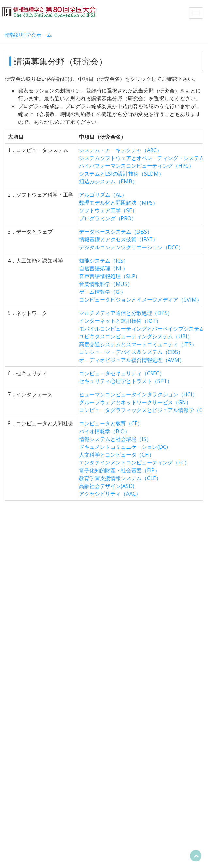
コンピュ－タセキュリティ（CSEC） (122, 373)
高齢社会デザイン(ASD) (107, 486)
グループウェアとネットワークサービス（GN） (135, 402)
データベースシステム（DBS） (116, 232)
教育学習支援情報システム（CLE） (120, 478)
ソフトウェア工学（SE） (108, 210)
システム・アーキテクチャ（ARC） (120, 150)
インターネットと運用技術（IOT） (120, 321)
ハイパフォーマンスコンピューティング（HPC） (136, 166)
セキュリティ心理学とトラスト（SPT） (126, 381)
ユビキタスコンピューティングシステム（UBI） (136, 336)
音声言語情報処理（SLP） (110, 276)
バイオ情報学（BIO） (104, 431)
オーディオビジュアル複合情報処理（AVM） (132, 360)
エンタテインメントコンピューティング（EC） (134, 462)
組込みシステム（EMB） (108, 181)
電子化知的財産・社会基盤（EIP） (120, 470)
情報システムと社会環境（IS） (115, 439)
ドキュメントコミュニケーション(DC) (123, 447)
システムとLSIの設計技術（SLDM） (121, 174)
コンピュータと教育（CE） (111, 423)
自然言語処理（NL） (104, 268)
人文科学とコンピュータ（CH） (117, 455)
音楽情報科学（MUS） (106, 284)
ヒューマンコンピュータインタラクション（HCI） (138, 394)
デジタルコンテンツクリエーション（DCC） (131, 247)
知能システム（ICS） (104, 261)
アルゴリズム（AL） (103, 195)
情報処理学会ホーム (28, 35)
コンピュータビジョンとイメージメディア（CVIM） (140, 300)
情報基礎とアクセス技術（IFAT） (119, 239)
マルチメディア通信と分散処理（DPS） (126, 313)
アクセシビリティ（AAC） (110, 494)
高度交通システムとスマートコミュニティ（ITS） (138, 344)
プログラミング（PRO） (108, 218)
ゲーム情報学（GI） (103, 292)
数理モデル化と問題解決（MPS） (119, 203)
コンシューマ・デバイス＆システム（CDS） (131, 352)
